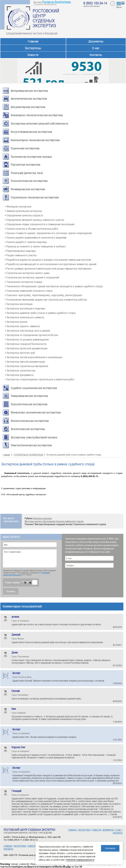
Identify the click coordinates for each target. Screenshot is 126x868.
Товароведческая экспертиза (29, 396)
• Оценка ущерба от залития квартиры (26, 242)
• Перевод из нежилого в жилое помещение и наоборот (35, 246)
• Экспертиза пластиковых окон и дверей (27, 330)
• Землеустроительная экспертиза (23, 211)
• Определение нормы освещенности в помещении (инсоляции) (40, 224)
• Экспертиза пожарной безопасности (26, 344)
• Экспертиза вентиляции (19, 304)
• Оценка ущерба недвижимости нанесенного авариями (36, 237)
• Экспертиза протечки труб (20, 353)
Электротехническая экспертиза (31, 445)
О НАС (118, 830)
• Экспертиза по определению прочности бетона (31, 335)
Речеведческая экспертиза (28, 189)
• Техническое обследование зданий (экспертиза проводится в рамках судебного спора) (54, 286)
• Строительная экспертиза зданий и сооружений (32, 277)
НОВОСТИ (32, 846)
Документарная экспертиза (28, 107)
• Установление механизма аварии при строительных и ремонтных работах (46, 299)
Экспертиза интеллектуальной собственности (39, 124)
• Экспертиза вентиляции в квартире (25, 308)
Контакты (96, 55)
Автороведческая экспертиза (29, 91)
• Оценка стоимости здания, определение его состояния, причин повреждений (48, 233)
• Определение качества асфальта (24, 215)
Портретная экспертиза (25, 165)
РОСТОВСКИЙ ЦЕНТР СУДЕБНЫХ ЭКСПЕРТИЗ (46, 18)
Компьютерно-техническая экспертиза (35, 140)
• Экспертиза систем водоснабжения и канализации (34, 357)
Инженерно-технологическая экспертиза (37, 115)
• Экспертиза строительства (20, 370)
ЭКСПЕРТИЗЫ (20, 846)
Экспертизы (33, 48)
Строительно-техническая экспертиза (35, 197)
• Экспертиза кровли (16, 322)
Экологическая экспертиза (28, 429)
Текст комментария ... (30, 558)
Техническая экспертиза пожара (31, 157)
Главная (33, 41)
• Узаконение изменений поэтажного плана (29, 291)
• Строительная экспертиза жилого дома (27, 273)
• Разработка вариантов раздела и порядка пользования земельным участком (48, 260)
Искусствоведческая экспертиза (31, 132)
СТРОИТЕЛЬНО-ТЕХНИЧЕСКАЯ (29, 455)
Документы (96, 41)
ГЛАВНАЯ (8, 846)
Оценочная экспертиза (25, 148)
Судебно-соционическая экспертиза (34, 388)
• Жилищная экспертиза (18, 206)
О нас (96, 48)
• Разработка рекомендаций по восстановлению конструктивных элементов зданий (51, 264)
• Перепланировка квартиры (20, 251)
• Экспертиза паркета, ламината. (23, 326)
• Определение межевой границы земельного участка (35, 220)
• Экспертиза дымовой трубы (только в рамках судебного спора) (40, 313)
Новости (33, 55)
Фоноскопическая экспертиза (30, 421)
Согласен (110, 848)
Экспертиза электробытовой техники (34, 437)
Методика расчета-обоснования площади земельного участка (54, 521)
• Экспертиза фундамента (19, 375)
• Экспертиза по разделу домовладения (27, 339)
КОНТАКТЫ (8, 849)
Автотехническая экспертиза (29, 99)
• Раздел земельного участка (21, 255)
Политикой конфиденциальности (80, 860)
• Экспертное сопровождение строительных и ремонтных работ (40, 379)
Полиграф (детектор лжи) (27, 173)
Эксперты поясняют (43, 518)
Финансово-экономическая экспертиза (36, 412)
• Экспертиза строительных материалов (27, 366)
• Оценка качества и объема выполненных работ (32, 228)
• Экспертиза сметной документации (25, 361)
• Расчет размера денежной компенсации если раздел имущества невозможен (48, 268)
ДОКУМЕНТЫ (108, 830)
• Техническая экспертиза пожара (24, 282)
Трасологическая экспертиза (29, 404)
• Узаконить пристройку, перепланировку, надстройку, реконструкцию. (44, 295)
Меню (119, 7)
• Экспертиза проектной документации (26, 348)
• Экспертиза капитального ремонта (25, 317)
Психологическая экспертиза (29, 181)
